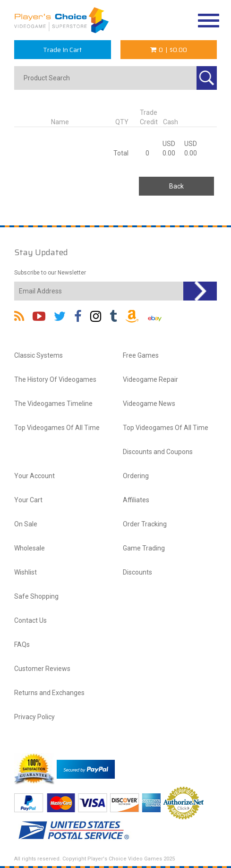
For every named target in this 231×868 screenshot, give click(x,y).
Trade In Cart (62, 50)
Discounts (137, 572)
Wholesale (30, 548)
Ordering (136, 476)
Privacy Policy (34, 717)
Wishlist (26, 572)
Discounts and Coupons (158, 452)
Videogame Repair (150, 379)
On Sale (26, 524)
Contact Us (30, 620)
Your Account (34, 476)
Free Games (141, 355)
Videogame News (149, 404)
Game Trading (144, 548)
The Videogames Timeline (53, 404)
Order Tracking (145, 524)
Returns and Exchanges (49, 693)
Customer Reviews (42, 669)
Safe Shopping (36, 596)
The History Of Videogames (55, 379)
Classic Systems (38, 355)
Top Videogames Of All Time (57, 428)
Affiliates (136, 500)
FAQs (22, 645)
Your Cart (28, 500)
